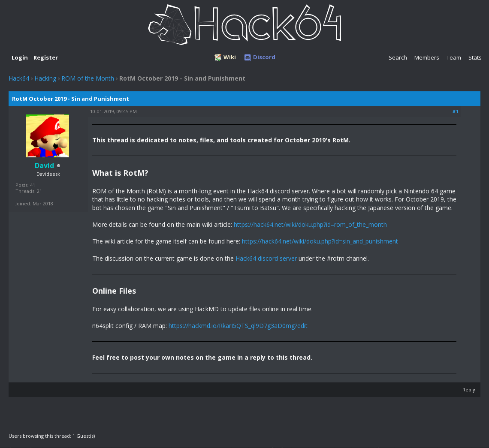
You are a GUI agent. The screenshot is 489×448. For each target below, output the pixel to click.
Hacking (45, 78)
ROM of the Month (88, 78)
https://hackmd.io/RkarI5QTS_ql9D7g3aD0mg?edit (238, 326)
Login (20, 57)
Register (46, 57)
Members (427, 57)
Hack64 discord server (266, 258)
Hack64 (19, 78)
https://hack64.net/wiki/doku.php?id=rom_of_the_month (310, 224)
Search (398, 57)
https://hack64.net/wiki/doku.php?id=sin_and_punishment (320, 241)
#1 (455, 111)
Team (454, 57)
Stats (475, 57)
